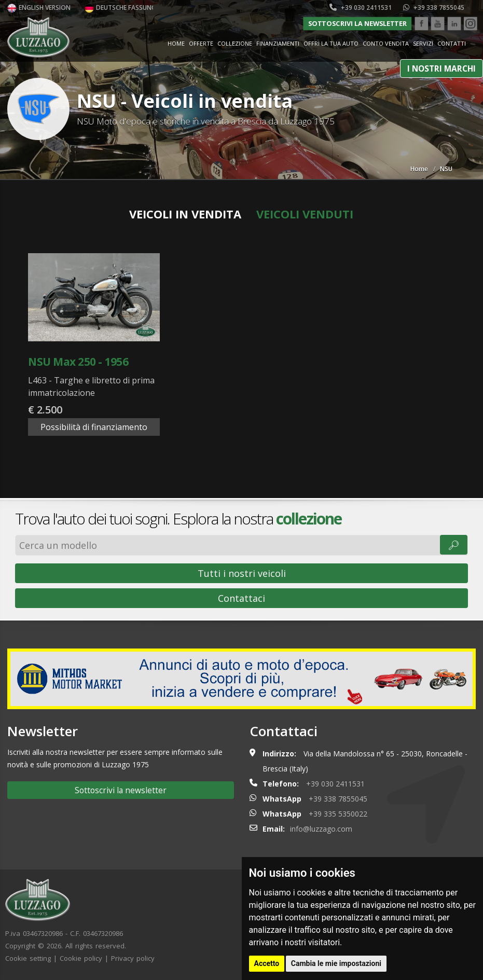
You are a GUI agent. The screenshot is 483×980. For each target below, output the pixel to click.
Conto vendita (386, 43)
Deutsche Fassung (120, 8)
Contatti (452, 43)
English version (39, 8)
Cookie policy (81, 958)
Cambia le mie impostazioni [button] (336, 963)
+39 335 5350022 (338, 814)
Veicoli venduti (305, 214)
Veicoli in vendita (185, 214)
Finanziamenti (278, 43)
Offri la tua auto (331, 43)
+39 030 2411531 (361, 8)
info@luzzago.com (321, 829)
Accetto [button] (267, 963)
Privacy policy (133, 958)
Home (176, 43)
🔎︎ (454, 545)
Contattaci (241, 598)
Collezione (235, 43)
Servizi (423, 43)
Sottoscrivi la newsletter (357, 23)
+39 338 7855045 (434, 8)
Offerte (201, 43)
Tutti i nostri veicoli (242, 573)
